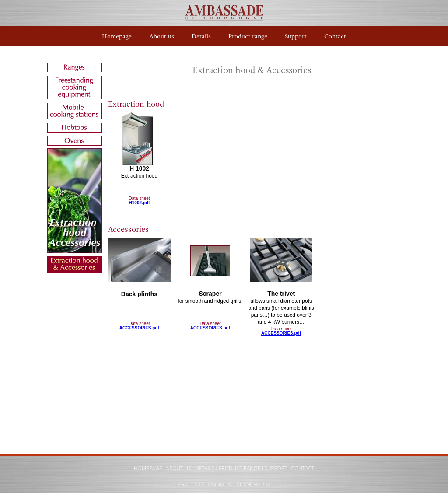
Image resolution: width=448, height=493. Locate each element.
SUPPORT (276, 468)
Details (201, 37)
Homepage (117, 37)
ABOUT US (179, 468)
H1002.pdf (140, 203)
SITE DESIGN (209, 484)
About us (162, 37)
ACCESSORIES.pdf (139, 328)
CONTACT (303, 468)
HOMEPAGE (148, 468)
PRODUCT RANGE (240, 468)
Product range (248, 37)
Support (296, 37)
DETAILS (205, 468)
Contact (335, 37)
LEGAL (182, 484)
